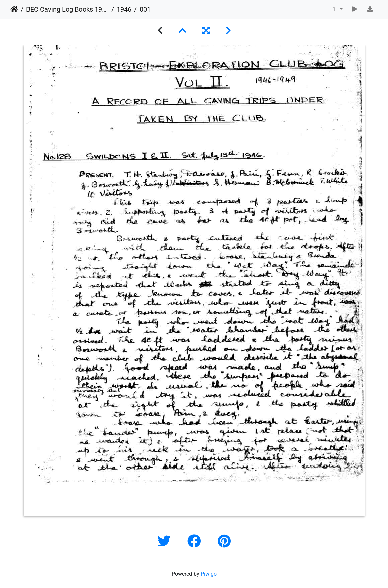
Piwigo (209, 574)
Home (14, 9)
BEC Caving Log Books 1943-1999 (67, 9)
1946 (124, 9)
